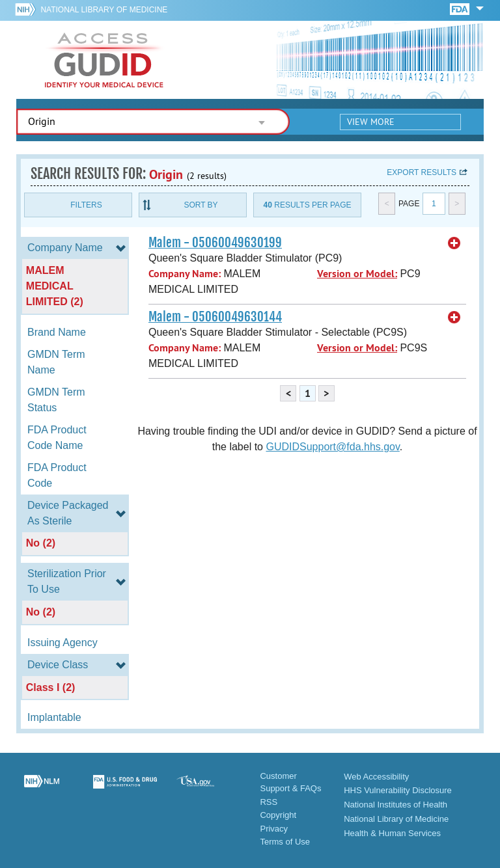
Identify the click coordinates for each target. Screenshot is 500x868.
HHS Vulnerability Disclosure (398, 790)
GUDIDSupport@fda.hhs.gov (332, 447)
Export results (422, 172)
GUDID (104, 60)
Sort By (201, 205)
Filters (86, 205)
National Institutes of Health (396, 805)
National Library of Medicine (104, 10)
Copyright (278, 815)
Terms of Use (285, 842)
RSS (269, 802)
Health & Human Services (392, 833)
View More (371, 122)
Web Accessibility (376, 777)
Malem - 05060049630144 (215, 317)
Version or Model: (357, 274)
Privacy (274, 829)
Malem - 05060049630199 (215, 243)
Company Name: (185, 274)
